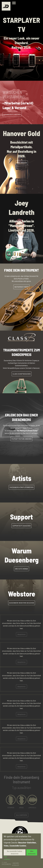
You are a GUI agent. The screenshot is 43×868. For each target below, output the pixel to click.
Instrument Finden (21, 287)
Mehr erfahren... (8, 858)
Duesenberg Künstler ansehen (21, 487)
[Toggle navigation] (14, 3)
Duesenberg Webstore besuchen (22, 603)
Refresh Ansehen (21, 54)
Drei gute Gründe (21, 569)
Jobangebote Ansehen (12, 114)
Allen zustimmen (32, 852)
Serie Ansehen (22, 163)
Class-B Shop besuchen (22, 374)
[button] (11, 802)
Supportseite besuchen (21, 526)
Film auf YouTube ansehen (21, 439)
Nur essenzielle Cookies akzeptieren (15, 852)
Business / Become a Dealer (16, 863)
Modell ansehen (22, 237)
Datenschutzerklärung (27, 626)
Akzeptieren (21, 634)
